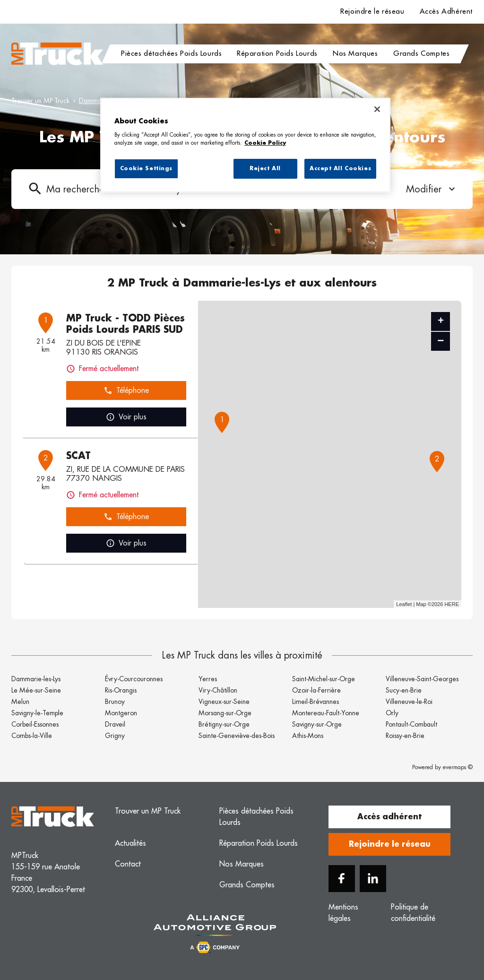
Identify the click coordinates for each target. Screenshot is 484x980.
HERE (452, 604)
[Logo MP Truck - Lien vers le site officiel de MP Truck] (57, 54)
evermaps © (458, 767)
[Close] (377, 109)
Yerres (208, 679)
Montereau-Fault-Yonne (326, 713)
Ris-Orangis (121, 690)
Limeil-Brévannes (315, 702)
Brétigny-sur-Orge (224, 724)
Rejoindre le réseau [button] (390, 844)
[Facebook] (342, 879)
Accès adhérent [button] (389, 817)
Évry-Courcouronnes (134, 679)
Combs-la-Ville (32, 736)
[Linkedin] (373, 879)
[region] (245, 145)
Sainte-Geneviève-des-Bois (237, 736)
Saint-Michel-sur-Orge (324, 679)
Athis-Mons (308, 736)
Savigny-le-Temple (37, 713)
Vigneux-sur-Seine (224, 702)
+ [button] (441, 321)
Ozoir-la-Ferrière (316, 690)
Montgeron (121, 713)
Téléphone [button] (126, 391)
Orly (392, 713)
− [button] (441, 341)
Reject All (265, 169)
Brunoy (115, 702)
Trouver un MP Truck (40, 101)
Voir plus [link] (126, 417)
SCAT (78, 456)
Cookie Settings (147, 169)
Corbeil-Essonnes (35, 724)
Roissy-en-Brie (405, 736)
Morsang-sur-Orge (225, 713)
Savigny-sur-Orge (317, 724)
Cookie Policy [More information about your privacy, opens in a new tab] (265, 143)
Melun (20, 702)
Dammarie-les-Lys (36, 679)
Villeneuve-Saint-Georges (422, 679)
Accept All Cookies (340, 169)
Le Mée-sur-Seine (36, 690)
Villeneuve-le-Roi (409, 702)
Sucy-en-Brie (404, 690)
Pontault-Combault (411, 724)
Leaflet (404, 604)
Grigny (115, 736)
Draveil (115, 724)
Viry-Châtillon (218, 690)
